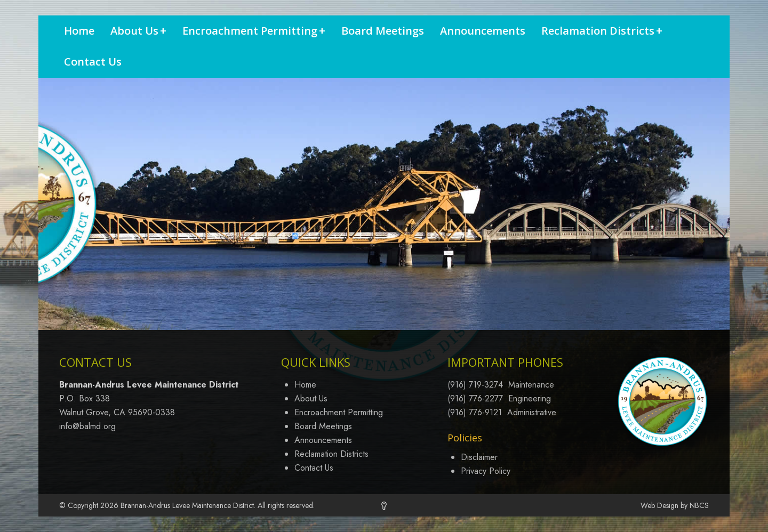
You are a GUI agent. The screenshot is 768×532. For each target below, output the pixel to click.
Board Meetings (383, 31)
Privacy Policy (486, 471)
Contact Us (93, 62)
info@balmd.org (87, 426)
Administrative (532, 412)
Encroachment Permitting (254, 31)
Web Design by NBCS (675, 505)
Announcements (483, 31)
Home (79, 31)
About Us (138, 31)
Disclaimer (479, 457)
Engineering (530, 398)
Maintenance (531, 385)
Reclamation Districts (602, 31)
